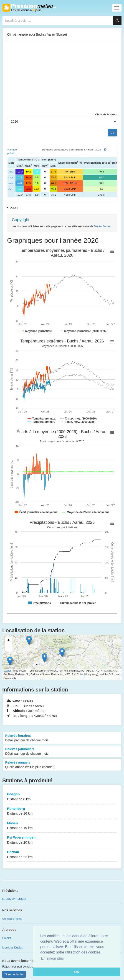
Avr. (10, 189)
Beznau (62, 855)
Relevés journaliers (62, 752)
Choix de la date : (106, 114)
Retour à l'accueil (29, 8)
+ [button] (9, 641)
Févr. (11, 178)
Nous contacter (14, 974)
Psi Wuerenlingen (62, 840)
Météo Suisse (102, 226)
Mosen (62, 826)
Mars (11, 183)
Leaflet (7, 671)
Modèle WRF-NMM (14, 899)
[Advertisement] (62, 76)
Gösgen (62, 797)
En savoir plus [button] (52, 958)
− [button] (9, 648)
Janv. (11, 172)
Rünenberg (62, 811)
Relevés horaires (62, 738)
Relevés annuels (62, 765)
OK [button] (77, 972)
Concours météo (12, 919)
